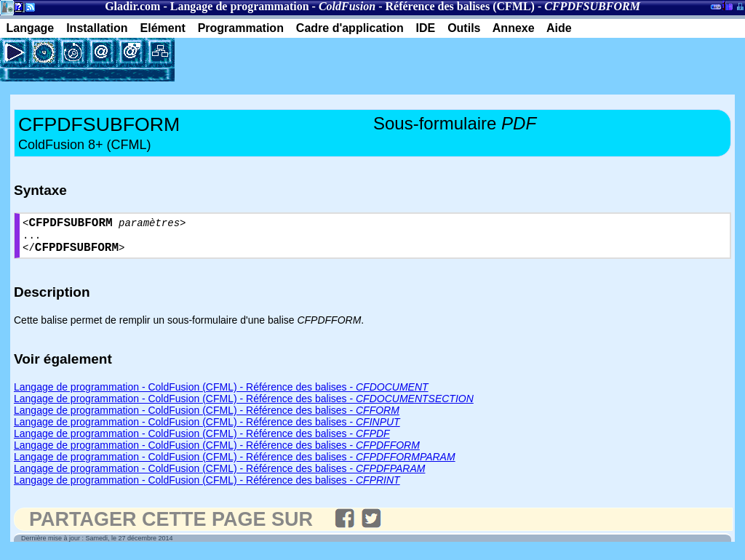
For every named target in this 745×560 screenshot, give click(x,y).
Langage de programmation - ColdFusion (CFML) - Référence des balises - (221, 395)
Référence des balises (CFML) (460, 6)
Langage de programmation (240, 6)
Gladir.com (132, 6)
